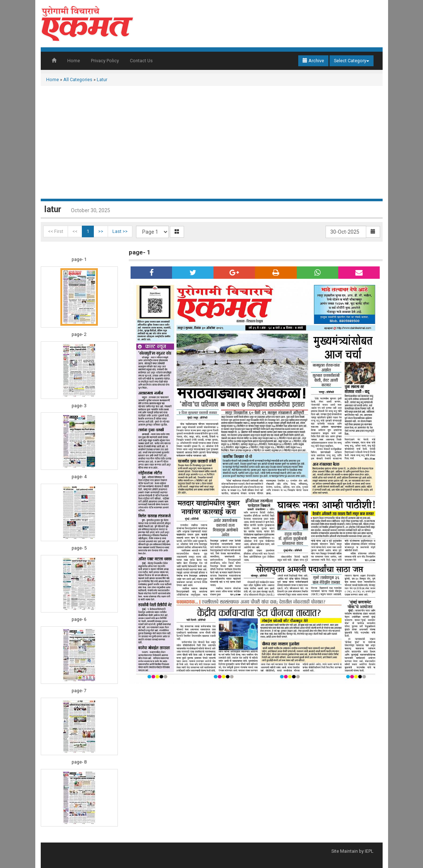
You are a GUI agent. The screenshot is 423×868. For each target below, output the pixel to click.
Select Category (352, 61)
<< (75, 231)
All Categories (78, 80)
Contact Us (141, 61)
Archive (313, 61)
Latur (102, 80)
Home (74, 61)
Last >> (120, 231)
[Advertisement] (212, 144)
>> (101, 231)
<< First (56, 231)
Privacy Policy (105, 61)
